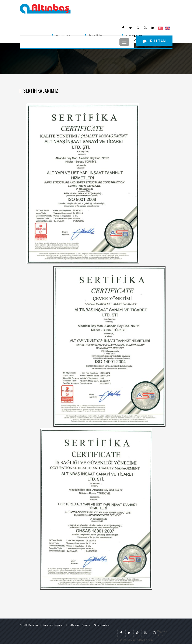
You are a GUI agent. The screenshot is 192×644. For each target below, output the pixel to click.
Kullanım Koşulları (53, 625)
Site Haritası (102, 625)
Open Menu (124, 42)
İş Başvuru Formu (79, 625)
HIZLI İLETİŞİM (154, 40)
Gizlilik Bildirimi (29, 625)
